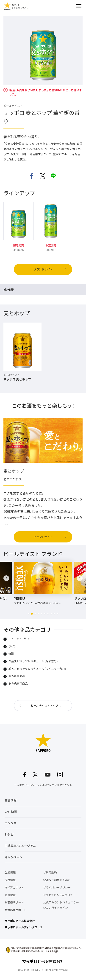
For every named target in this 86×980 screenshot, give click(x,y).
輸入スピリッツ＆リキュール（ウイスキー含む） (37, 669)
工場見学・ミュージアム (20, 846)
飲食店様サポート (16, 910)
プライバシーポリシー (57, 887)
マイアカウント (14, 887)
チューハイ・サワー (20, 639)
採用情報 (10, 880)
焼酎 (11, 654)
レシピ (9, 834)
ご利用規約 (50, 872)
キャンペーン (13, 857)
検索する (70, 6)
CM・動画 (11, 812)
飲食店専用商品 (18, 684)
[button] (29, 614)
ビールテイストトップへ (46, 705)
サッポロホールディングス (21, 927)
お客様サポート (14, 902)
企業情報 (10, 872)
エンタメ (11, 823)
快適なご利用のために (57, 880)
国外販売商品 (17, 676)
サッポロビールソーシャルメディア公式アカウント (43, 785)
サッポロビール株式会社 (20, 921)
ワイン (13, 646)
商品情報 (11, 800)
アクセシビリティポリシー (59, 895)
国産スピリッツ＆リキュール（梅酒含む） (33, 661)
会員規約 (10, 895)
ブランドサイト (43, 269)
